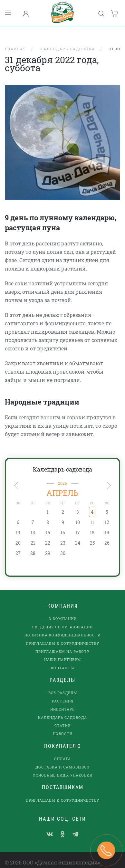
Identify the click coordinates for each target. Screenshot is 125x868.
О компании (63, 610)
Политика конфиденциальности (63, 627)
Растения (63, 693)
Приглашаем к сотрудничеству (63, 635)
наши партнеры (63, 651)
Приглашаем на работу (63, 643)
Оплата (63, 751)
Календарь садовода (63, 461)
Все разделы (63, 685)
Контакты (63, 659)
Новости (63, 725)
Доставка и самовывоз (63, 759)
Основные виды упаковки (63, 767)
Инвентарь (63, 701)
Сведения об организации (63, 619)
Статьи (63, 717)
